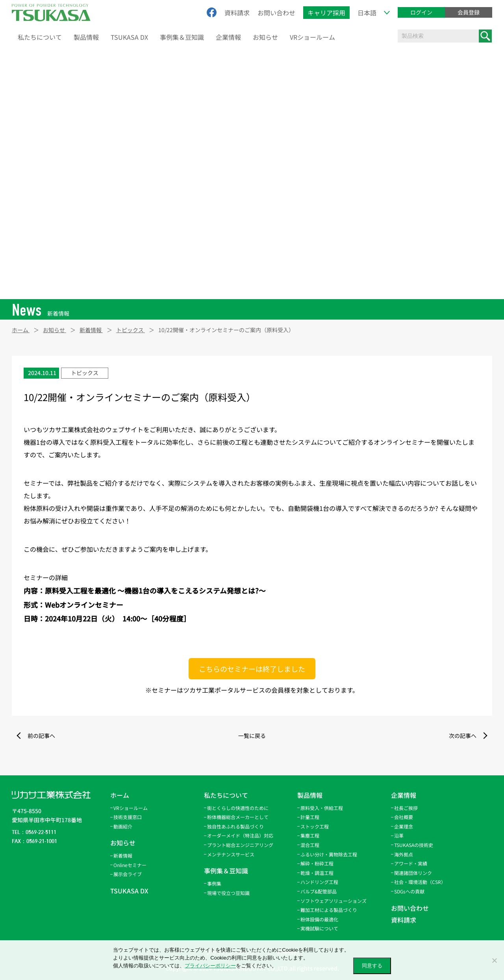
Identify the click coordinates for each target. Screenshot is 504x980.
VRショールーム (312, 37)
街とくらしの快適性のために (238, 808)
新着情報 (123, 855)
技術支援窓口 (128, 817)
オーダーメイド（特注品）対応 (240, 835)
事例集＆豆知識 (182, 37)
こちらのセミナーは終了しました (252, 669)
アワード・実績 (411, 863)
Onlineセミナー (130, 865)
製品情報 (86, 37)
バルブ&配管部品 (319, 891)
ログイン (421, 12)
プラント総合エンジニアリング (240, 845)
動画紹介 (123, 826)
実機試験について (319, 928)
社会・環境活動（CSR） (420, 882)
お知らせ (265, 37)
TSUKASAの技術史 (414, 845)
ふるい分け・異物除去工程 (329, 854)
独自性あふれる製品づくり (235, 826)
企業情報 (228, 37)
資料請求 (237, 13)
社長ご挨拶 (406, 808)
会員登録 (469, 12)
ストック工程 (315, 826)
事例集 (214, 883)
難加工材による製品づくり (329, 910)
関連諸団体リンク (413, 873)
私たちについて (40, 37)
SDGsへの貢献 (409, 891)
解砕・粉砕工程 (317, 863)
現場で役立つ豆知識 (228, 893)
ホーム (120, 795)
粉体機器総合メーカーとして (238, 817)
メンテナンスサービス (231, 854)
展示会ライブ (128, 874)
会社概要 (404, 817)
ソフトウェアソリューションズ (334, 901)
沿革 (399, 835)
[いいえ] (494, 960)
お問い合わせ (276, 13)
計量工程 (310, 817)
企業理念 (404, 826)
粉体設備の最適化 (319, 919)
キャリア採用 (326, 13)
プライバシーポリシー (210, 966)
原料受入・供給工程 (322, 808)
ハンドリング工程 (319, 882)
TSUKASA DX (129, 37)
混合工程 (310, 845)
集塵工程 (310, 835)
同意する (372, 966)
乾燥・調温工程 (317, 873)
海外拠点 (404, 854)
